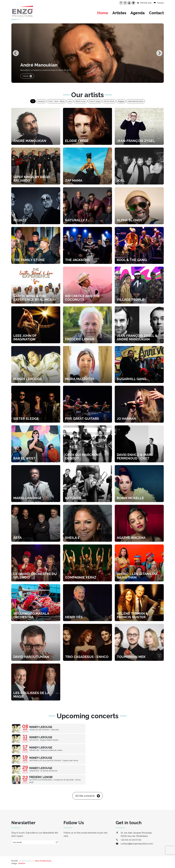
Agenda (138, 13)
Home (103, 13)
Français (159, 3)
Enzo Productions (43, 861)
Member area (144, 3)
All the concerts (88, 796)
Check (27, 76)
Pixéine (22, 863)
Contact (156, 13)
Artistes (119, 13)
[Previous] (16, 53)
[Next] (159, 53)
